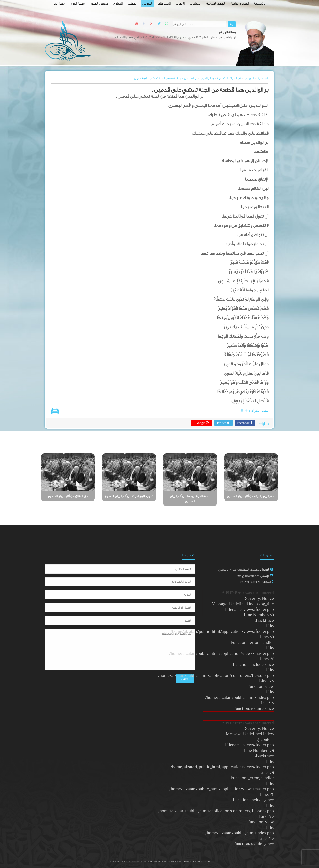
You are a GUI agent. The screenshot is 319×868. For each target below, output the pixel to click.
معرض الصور (99, 4)
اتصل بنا (59, 4)
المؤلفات (196, 4)
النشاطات (164, 4)
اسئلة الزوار (78, 4)
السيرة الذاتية (240, 4)
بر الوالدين (207, 78)
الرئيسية (260, 4)
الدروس (147, 4)
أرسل (179, 675)
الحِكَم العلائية (216, 4)
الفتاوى (118, 4)
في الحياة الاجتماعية (229, 78)
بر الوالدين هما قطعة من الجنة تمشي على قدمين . (165, 78)
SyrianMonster (137, 861)
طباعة (55, 411)
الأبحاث (180, 4)
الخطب (132, 4)
